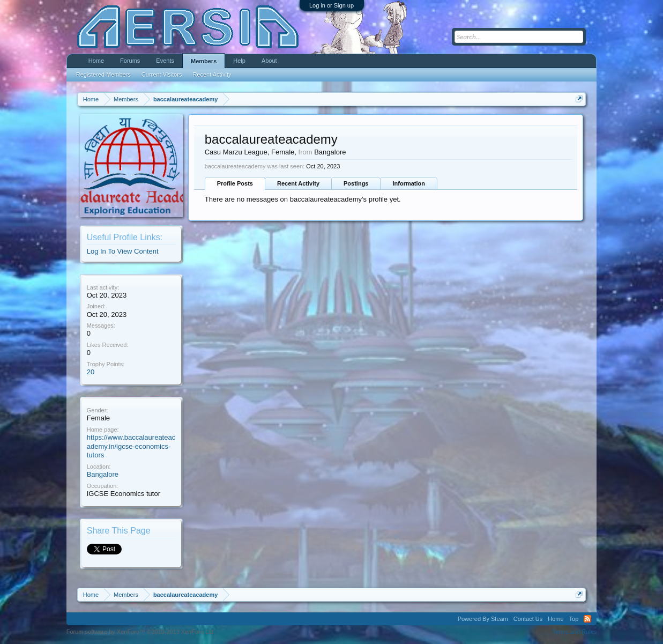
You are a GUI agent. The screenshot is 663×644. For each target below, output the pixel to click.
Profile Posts (235, 183)
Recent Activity (298, 183)
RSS (587, 619)
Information (409, 183)
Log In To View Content (123, 251)
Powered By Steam (483, 619)
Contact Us (528, 619)
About (269, 61)
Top (574, 619)
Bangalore (103, 474)
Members (204, 61)
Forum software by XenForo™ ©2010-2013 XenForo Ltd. (141, 632)
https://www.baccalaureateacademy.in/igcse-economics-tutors (131, 446)
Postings (356, 183)
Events (165, 61)
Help (239, 61)
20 (91, 372)
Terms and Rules (575, 632)
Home (96, 61)
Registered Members (103, 75)
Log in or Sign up (331, 5)
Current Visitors (162, 75)
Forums (130, 61)
